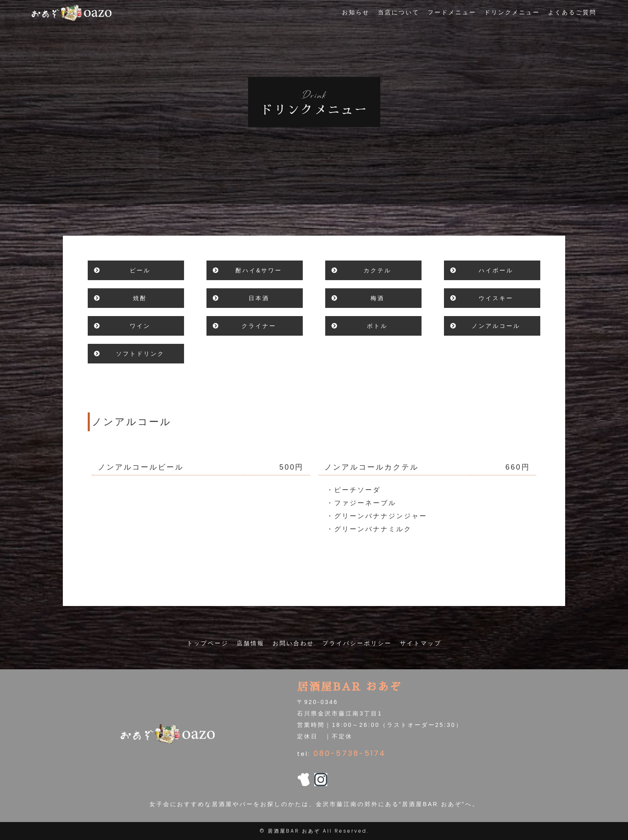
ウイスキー (496, 298)
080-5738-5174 (350, 753)
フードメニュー (452, 17)
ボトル (377, 326)
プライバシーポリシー (357, 643)
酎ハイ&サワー (259, 270)
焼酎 (140, 298)
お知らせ (356, 17)
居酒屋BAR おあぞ (294, 831)
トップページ (208, 643)
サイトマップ (421, 643)
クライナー (259, 326)
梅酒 (377, 298)
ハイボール (496, 270)
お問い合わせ (293, 643)
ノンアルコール (496, 326)
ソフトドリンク (140, 354)
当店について (399, 17)
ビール (140, 270)
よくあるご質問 (572, 17)
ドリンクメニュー (512, 17)
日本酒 (259, 298)
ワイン (140, 326)
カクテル (377, 270)
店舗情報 (251, 643)
